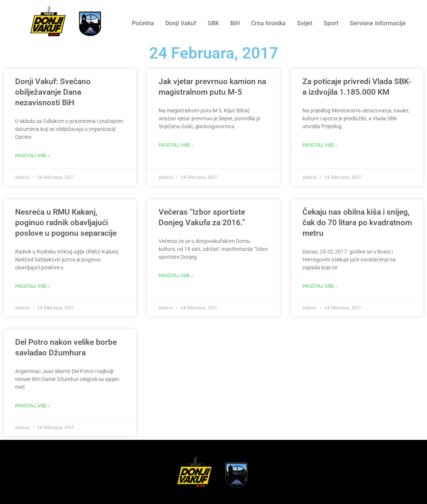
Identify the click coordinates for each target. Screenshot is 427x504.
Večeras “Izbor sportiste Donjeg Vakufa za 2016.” (202, 217)
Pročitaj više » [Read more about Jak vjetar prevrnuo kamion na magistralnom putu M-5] (176, 145)
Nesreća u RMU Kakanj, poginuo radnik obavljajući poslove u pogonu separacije (66, 223)
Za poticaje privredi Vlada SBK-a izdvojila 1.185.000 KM (357, 87)
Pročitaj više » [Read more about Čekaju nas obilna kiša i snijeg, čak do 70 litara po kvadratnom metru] (320, 286)
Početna (143, 23)
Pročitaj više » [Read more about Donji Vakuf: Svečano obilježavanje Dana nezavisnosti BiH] (33, 156)
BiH (235, 23)
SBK (213, 23)
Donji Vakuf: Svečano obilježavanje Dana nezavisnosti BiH (53, 92)
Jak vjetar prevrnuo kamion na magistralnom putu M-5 (212, 87)
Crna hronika (268, 23)
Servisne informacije (378, 23)
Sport (331, 23)
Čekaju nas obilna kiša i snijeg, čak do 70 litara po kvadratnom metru (357, 223)
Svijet (305, 23)
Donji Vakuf (181, 23)
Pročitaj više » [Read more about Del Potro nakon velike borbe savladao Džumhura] (33, 406)
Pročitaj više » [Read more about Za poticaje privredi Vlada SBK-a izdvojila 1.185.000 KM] (320, 145)
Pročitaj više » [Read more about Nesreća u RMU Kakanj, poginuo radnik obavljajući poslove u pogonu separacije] (33, 286)
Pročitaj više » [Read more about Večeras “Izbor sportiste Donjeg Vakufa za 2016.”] (176, 276)
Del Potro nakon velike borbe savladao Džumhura (66, 347)
